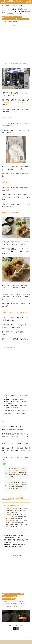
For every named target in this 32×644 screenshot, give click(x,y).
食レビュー (9, 606)
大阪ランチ (23, 604)
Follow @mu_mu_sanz (12, 618)
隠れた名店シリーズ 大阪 (23, 19)
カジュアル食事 (13, 601)
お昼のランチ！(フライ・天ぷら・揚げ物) (13, 17)
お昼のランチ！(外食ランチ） (9, 19)
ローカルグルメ (15, 604)
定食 (4, 606)
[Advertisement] (16, 42)
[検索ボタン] (27, 2)
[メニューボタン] (30, 2)
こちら (20, 475)
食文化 (16, 606)
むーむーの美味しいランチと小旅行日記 (12, 2)
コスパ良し (21, 601)
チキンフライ (6, 604)
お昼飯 (6, 601)
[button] (14, 629)
